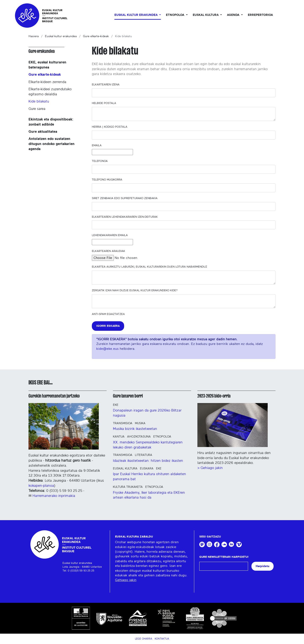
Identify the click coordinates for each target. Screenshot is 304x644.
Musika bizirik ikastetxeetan (135, 429)
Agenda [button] (234, 15)
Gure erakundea (42, 51)
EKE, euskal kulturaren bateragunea (47, 65)
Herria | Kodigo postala (110, 127)
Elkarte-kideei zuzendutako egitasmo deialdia (50, 92)
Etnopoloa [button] (176, 15)
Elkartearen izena (107, 85)
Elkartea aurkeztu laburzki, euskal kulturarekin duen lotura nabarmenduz (150, 267)
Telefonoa (101, 161)
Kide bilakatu (39, 101)
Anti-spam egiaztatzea (108, 314)
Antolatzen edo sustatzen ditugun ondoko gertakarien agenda (52, 144)
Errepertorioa (260, 15)
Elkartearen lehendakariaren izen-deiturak (126, 217)
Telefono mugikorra (108, 180)
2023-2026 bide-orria (214, 396)
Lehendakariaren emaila (111, 235)
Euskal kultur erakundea (61, 36)
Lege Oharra (144, 639)
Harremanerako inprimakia (54, 496)
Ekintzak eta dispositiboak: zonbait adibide (51, 122)
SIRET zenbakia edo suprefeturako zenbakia (126, 198)
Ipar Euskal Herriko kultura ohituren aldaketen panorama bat (149, 477)
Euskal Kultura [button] (206, 15)
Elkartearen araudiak (109, 251)
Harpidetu (263, 566)
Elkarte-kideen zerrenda (47, 82)
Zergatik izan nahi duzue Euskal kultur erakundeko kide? (136, 291)
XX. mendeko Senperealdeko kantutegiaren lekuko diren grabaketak (148, 445)
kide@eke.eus (107, 349)
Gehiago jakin (126, 580)
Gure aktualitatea (43, 132)
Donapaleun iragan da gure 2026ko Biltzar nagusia (147, 413)
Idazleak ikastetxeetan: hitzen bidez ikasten (148, 461)
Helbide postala (105, 103)
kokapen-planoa (41, 486)
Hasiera (34, 36)
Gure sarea (37, 109)
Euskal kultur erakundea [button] (136, 15)
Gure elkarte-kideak (96, 36)
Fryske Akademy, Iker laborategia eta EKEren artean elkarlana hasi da (149, 495)
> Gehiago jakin (210, 468)
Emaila (98, 146)
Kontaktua (162, 639)
